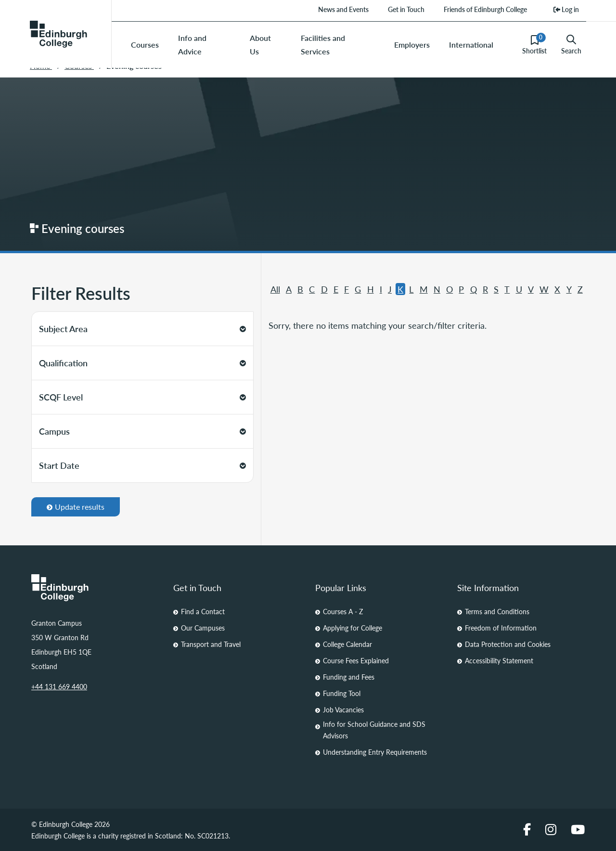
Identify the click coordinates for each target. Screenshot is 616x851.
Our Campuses (203, 628)
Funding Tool (342, 693)
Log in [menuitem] (566, 9)
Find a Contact (203, 611)
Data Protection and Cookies (508, 644)
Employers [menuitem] (412, 45)
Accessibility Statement (499, 660)
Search (571, 45)
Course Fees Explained (356, 660)
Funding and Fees (349, 677)
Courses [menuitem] (145, 45)
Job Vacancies (343, 709)
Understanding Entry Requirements (375, 752)
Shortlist (534, 44)
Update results (76, 507)
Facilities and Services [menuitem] (323, 45)
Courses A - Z (343, 611)
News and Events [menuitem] (343, 9)
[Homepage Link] (95, 588)
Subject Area (142, 329)
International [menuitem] (471, 45)
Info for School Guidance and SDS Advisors (374, 730)
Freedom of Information (501, 628)
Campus (142, 431)
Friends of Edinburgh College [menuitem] (485, 9)
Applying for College (353, 628)
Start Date (142, 465)
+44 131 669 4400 (59, 686)
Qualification (142, 363)
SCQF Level (142, 397)
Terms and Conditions (497, 611)
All (275, 289)
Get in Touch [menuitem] (406, 9)
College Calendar (347, 644)
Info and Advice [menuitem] (192, 45)
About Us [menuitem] (260, 45)
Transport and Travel (211, 644)
